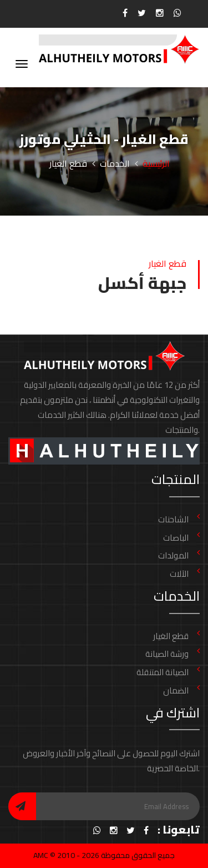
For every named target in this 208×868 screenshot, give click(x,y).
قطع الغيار (171, 636)
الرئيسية (156, 163)
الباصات (176, 538)
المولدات (173, 555)
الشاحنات (173, 519)
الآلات (179, 574)
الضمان (176, 690)
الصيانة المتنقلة (163, 672)
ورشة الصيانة (167, 654)
